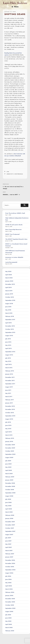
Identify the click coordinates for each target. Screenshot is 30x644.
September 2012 (10, 352)
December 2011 (10, 377)
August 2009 (9, 458)
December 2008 (10, 483)
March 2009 (9, 474)
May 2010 (8, 429)
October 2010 (10, 413)
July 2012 (8, 358)
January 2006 (9, 596)
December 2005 (10, 599)
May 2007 (8, 544)
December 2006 (10, 560)
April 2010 (9, 432)
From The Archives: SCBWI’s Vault (15, 213)
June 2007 (8, 541)
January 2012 (9, 374)
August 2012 (9, 355)
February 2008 (10, 515)
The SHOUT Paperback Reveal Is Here (16, 239)
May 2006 (8, 583)
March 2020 (9, 278)
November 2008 (10, 486)
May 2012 (8, 361)
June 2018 (8, 307)
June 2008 (8, 502)
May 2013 (8, 345)
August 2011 (9, 387)
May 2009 (8, 467)
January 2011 (9, 403)
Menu (15, 7)
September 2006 (10, 570)
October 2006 (10, 567)
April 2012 (8, 364)
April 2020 (9, 275)
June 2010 (8, 425)
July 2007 (8, 538)
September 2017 (10, 320)
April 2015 (8, 323)
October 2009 (10, 451)
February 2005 (10, 631)
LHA (8, 172)
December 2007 (10, 522)
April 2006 (9, 586)
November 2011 (10, 381)
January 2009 (9, 480)
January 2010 (9, 441)
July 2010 (8, 422)
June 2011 (8, 390)
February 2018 (10, 316)
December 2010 (10, 406)
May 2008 (8, 506)
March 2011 (9, 397)
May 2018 (8, 310)
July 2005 (8, 615)
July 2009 (8, 461)
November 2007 (10, 525)
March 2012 (9, 368)
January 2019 (9, 294)
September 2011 (10, 384)
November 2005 (10, 602)
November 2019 (10, 284)
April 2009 (9, 470)
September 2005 (10, 608)
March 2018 (9, 313)
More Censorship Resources (13, 229)
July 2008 (8, 499)
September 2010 (10, 416)
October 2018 (10, 297)
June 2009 (8, 464)
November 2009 (10, 448)
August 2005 (9, 612)
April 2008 (9, 509)
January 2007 (9, 557)
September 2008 (10, 493)
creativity (10, 174)
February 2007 (10, 554)
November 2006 (10, 563)
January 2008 (9, 518)
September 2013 (10, 332)
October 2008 (10, 490)
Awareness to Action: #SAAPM (14, 257)
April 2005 (9, 624)
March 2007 (9, 551)
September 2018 (10, 300)
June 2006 (8, 579)
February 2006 (10, 592)
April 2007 (9, 547)
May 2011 (8, 393)
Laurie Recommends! (11, 262)
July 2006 (8, 576)
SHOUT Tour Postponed (12, 234)
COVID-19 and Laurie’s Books (14, 225)
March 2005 (9, 628)
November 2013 (10, 326)
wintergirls (19, 174)
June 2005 (8, 618)
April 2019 (8, 287)
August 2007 (9, 535)
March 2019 (9, 291)
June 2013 (8, 342)
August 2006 (9, 573)
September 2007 (10, 531)
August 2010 (9, 419)
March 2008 (9, 512)
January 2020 (9, 281)
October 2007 (10, 528)
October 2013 (10, 329)
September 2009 (10, 454)
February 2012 (10, 371)
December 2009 (10, 445)
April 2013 (8, 348)
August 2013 (9, 336)
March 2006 (9, 589)
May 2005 (8, 621)
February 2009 (10, 477)
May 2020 (8, 271)
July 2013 (8, 339)
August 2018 (9, 304)
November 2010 (10, 409)
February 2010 (10, 438)
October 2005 (10, 605)
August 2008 (9, 496)
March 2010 (9, 435)
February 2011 (10, 400)
